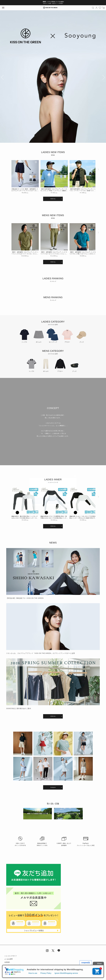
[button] (98, 178)
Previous (3, 78)
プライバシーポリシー (11, 969)
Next (103, 78)
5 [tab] (55, 144)
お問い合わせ (9, 972)
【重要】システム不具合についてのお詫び (53, 2)
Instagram (53, 787)
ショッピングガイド (11, 956)
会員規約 (7, 962)
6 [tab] (57, 144)
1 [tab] (49, 144)
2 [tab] (51, 144)
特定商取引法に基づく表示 (13, 965)
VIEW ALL (53, 199)
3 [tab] (52, 144)
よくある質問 (9, 959)
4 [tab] (54, 144)
